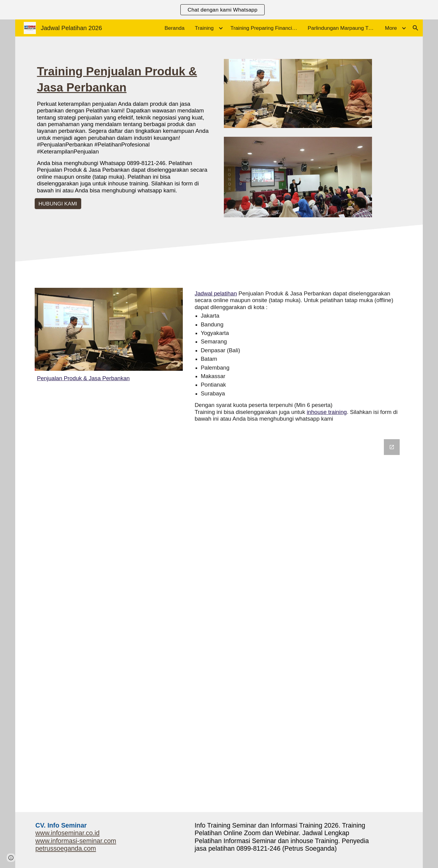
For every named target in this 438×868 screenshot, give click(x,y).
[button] (415, 28)
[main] (125, 129)
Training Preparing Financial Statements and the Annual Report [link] (266, 28)
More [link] (391, 28)
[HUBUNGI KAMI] (58, 204)
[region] (219, 10)
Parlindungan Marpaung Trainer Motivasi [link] (343, 28)
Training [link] (204, 28)
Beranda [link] (175, 28)
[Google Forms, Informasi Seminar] (219, 622)
